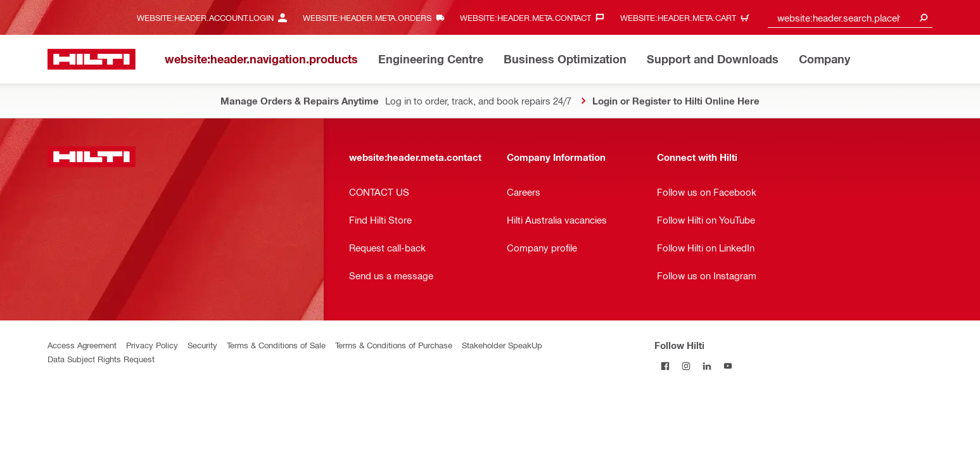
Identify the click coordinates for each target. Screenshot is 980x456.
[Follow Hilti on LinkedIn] (707, 366)
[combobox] (850, 17)
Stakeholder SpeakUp (502, 345)
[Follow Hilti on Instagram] (686, 366)
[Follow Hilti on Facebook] (665, 366)
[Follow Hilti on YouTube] (728, 366)
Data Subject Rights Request (101, 359)
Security (202, 345)
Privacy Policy (152, 345)
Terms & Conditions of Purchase (394, 345)
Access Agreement (82, 345)
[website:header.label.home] (92, 59)
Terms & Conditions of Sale (276, 345)
